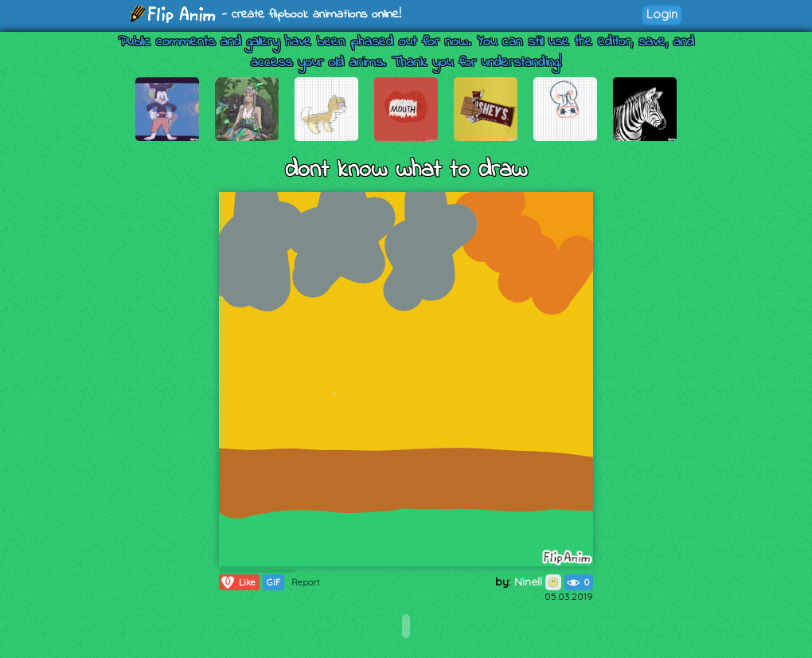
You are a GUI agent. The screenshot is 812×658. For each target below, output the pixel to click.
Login (662, 14)
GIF (273, 582)
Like (238, 582)
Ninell (538, 582)
